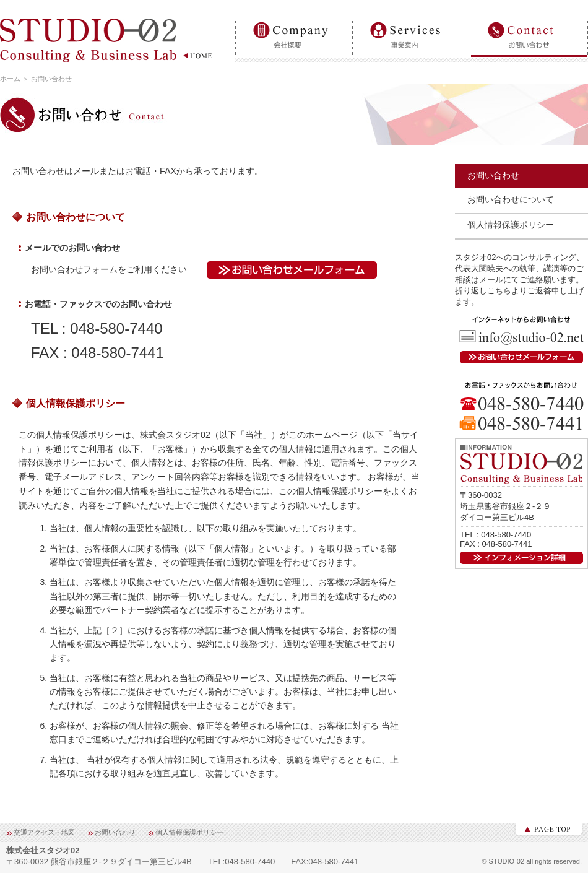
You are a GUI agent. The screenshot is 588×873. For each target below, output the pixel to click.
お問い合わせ (529, 19)
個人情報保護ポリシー (511, 225)
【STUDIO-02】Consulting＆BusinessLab (108, 44)
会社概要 (294, 19)
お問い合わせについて (511, 199)
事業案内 (412, 19)
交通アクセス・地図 (44, 832)
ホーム (10, 79)
